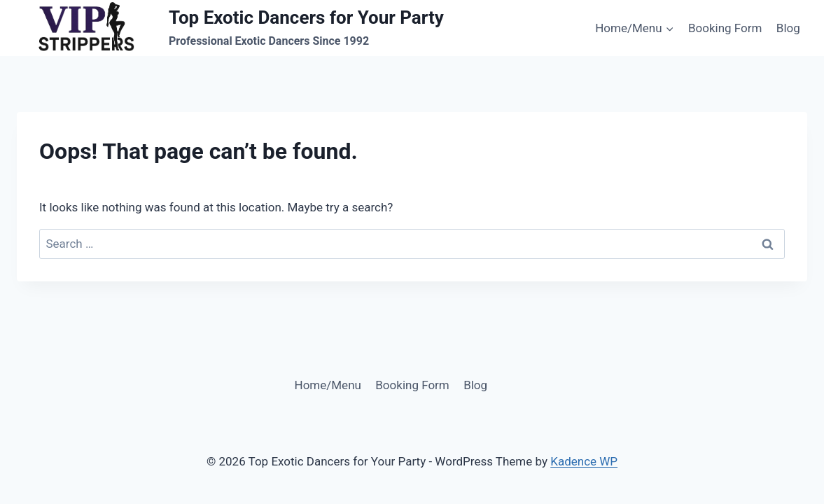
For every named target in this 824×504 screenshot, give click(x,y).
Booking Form (725, 28)
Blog (788, 28)
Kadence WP (584, 461)
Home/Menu (328, 385)
